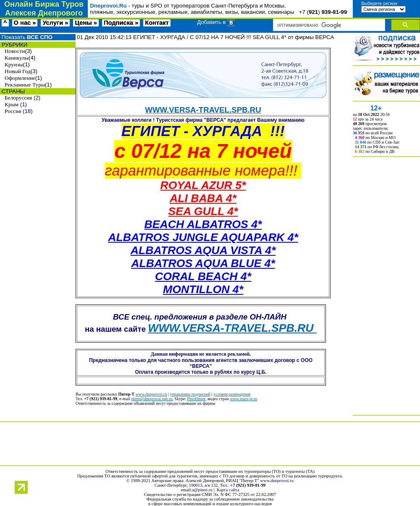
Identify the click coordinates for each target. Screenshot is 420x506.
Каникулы (17, 58)
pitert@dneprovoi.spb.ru (152, 399)
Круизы (14, 64)
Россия (13, 111)
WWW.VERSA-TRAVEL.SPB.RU (203, 110)
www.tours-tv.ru (243, 399)
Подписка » (121, 23)
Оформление (20, 78)
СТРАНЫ (12, 91)
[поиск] (328, 25)
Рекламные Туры (25, 85)
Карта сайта (228, 490)
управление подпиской (190, 394)
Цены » (86, 23)
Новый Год (18, 71)
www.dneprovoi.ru (151, 394)
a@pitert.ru (202, 490)
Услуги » (55, 23)
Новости (15, 51)
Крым (12, 104)
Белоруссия (18, 98)
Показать (26, 37)
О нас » (25, 23)
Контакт (157, 23)
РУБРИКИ (14, 45)
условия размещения (232, 394)
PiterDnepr (196, 399)
